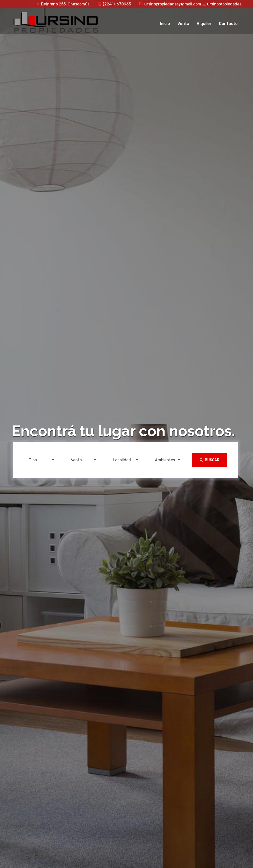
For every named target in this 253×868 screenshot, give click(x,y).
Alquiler (204, 24)
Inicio (165, 24)
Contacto (228, 24)
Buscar (210, 460)
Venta (183, 24)
